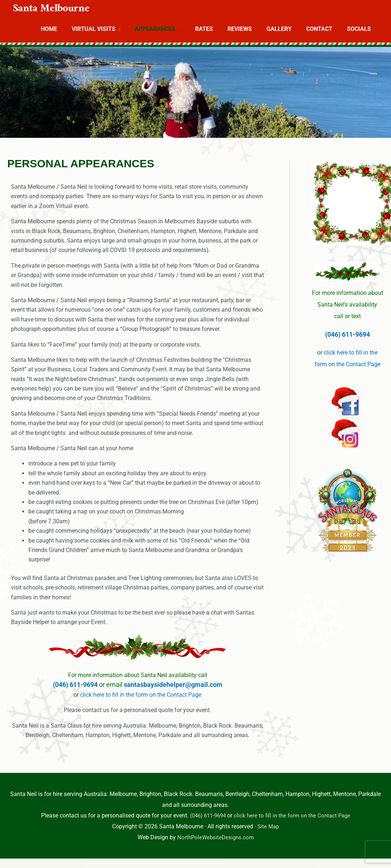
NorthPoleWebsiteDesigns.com (216, 837)
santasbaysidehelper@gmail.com (173, 685)
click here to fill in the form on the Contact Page (141, 695)
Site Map (268, 826)
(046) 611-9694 (76, 685)
